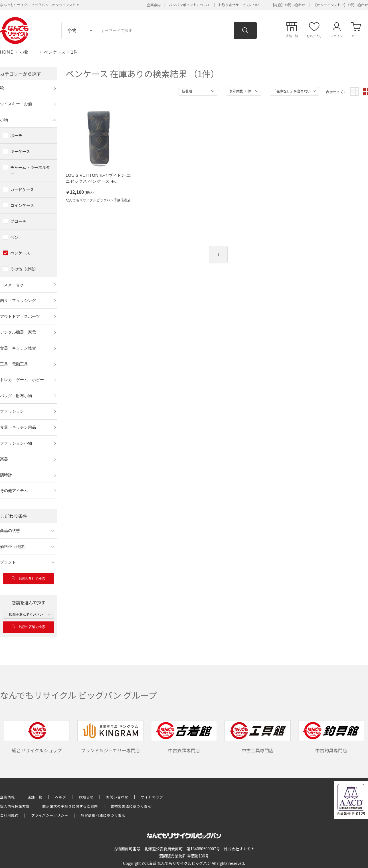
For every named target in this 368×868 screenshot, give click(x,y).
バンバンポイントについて (190, 5)
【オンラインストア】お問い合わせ (341, 5)
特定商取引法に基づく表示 (103, 815)
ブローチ (18, 221)
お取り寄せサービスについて (240, 5)
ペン (14, 237)
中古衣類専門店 (184, 737)
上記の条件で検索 (29, 579)
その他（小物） (24, 269)
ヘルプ (61, 797)
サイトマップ (152, 797)
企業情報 (7, 797)
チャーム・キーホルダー (30, 171)
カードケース (22, 190)
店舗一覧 (35, 797)
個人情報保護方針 (15, 806)
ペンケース (55, 52)
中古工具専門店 (258, 737)
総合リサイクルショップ (37, 737)
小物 (24, 52)
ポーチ (16, 135)
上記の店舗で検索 (29, 627)
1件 (75, 52)
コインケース (22, 205)
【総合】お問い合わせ (288, 5)
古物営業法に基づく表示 (131, 806)
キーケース (20, 151)
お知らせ (86, 797)
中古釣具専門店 (331, 737)
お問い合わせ (117, 797)
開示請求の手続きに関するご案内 (70, 806)
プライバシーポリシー (50, 815)
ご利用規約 (9, 815)
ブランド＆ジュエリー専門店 (110, 737)
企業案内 (154, 5)
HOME (7, 52)
